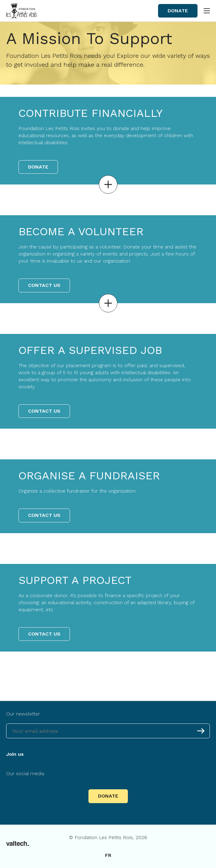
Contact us (44, 285)
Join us (15, 754)
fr (108, 855)
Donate (178, 11)
